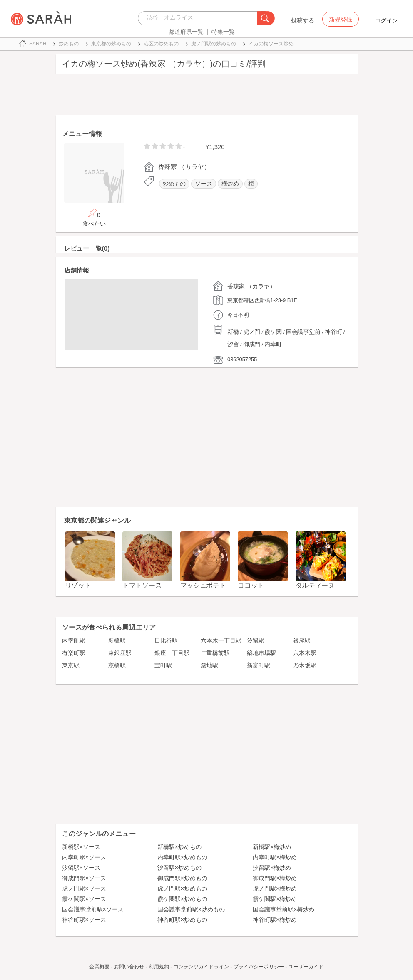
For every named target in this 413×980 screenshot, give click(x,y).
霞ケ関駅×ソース (84, 899)
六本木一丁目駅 (221, 640)
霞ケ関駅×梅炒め (275, 899)
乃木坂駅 (305, 665)
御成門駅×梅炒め (275, 878)
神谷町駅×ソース (84, 920)
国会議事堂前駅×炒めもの (191, 909)
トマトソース (142, 585)
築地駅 (209, 665)
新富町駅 (259, 665)
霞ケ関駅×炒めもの (182, 899)
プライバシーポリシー (259, 967)
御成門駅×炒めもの (182, 878)
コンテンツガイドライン (201, 967)
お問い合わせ (129, 967)
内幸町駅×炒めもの (182, 857)
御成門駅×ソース (84, 878)
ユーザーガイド (306, 967)
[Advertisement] (207, 97)
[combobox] (200, 18)
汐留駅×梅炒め (272, 868)
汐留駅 (256, 640)
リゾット (78, 585)
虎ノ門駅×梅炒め (275, 888)
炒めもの (174, 184)
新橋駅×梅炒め (272, 847)
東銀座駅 (120, 653)
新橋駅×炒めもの (179, 847)
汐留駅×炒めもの (179, 868)
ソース (204, 184)
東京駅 (71, 665)
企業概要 (99, 967)
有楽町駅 (74, 653)
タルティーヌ (315, 585)
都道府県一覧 (186, 32)
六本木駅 (305, 653)
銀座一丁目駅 (172, 653)
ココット (251, 585)
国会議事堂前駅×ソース (93, 909)
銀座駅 (302, 640)
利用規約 (159, 967)
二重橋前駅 (215, 653)
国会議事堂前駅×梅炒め (284, 909)
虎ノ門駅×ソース (84, 888)
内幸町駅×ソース (84, 857)
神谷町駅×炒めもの (182, 920)
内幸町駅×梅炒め (275, 857)
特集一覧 (223, 32)
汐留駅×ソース (81, 868)
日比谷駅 (166, 640)
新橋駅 (117, 640)
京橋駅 (117, 665)
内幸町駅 (74, 640)
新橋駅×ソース (81, 847)
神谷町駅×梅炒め (275, 920)
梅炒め (230, 184)
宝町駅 (163, 665)
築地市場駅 (261, 653)
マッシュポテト (203, 585)
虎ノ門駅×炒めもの (182, 888)
